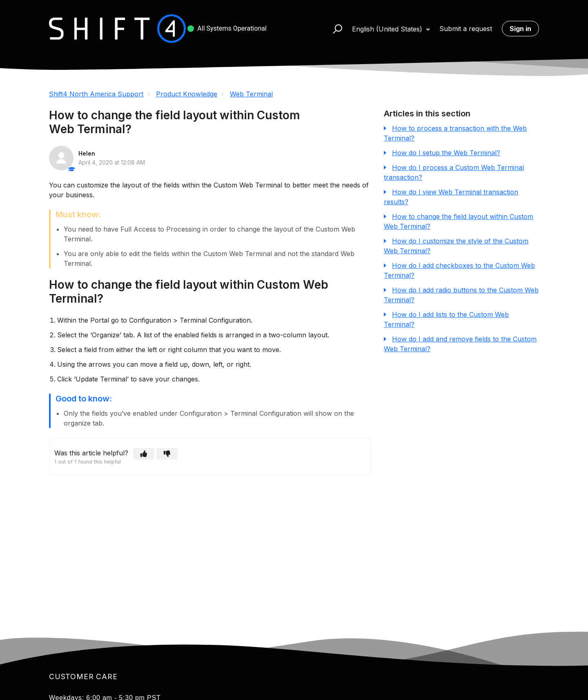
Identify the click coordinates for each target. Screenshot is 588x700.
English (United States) (388, 29)
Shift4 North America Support (96, 94)
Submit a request (466, 29)
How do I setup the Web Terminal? (446, 153)
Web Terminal (251, 94)
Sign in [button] (520, 29)
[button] (334, 29)
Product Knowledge (187, 94)
